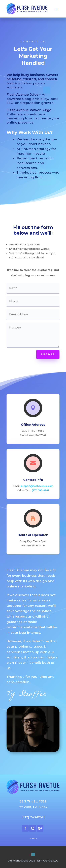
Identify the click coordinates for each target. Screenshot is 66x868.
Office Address (33, 425)
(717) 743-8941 (40, 490)
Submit (48, 354)
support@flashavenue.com (37, 486)
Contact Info (33, 480)
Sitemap (33, 838)
